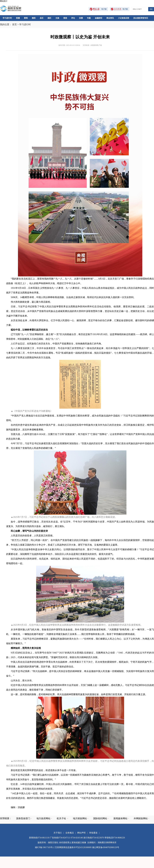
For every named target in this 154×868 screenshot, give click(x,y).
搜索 (151, 9)
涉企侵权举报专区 (141, 18)
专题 (89, 18)
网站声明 (81, 833)
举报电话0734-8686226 (115, 838)
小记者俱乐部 (124, 18)
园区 (49, 18)
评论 (73, 18)
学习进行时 (7, 18)
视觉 (65, 18)
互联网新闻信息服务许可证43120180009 (73, 847)
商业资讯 (110, 18)
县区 (42, 18)
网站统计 (4, 1)
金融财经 (99, 18)
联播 (18, 18)
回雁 (81, 18)
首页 (14, 24)
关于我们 (58, 833)
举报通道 (93, 833)
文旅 (57, 18)
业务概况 (70, 833)
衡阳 (34, 18)
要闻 (26, 18)
